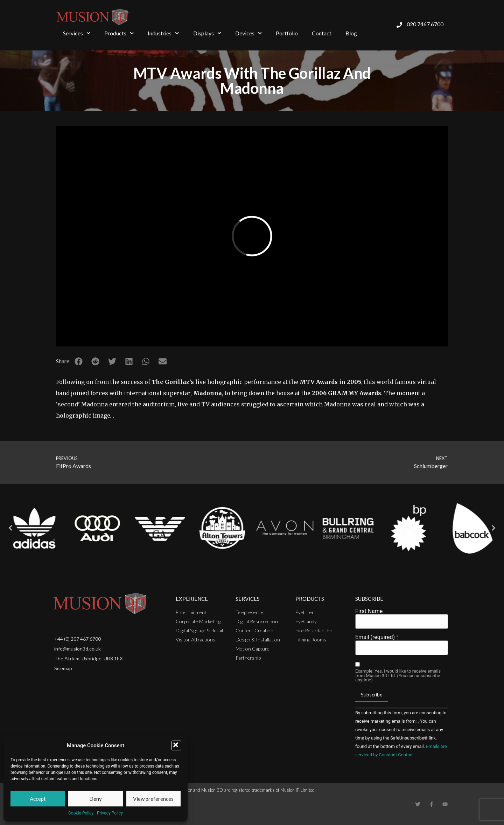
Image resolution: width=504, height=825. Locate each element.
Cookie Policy (81, 813)
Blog (351, 33)
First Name (369, 611)
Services (77, 33)
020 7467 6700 (425, 24)
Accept (38, 799)
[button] (176, 745)
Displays (207, 33)
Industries (163, 33)
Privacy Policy (110, 813)
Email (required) (377, 637)
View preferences (153, 799)
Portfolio (287, 33)
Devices (248, 33)
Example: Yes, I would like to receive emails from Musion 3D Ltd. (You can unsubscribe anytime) (398, 676)
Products (119, 33)
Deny (96, 799)
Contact (322, 33)
